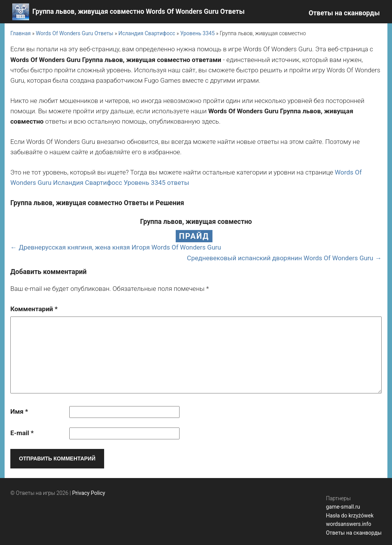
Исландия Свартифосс (147, 33)
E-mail (22, 433)
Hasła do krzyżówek (350, 516)
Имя (19, 411)
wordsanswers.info (348, 524)
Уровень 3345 (198, 33)
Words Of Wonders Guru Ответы (74, 33)
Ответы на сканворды (344, 13)
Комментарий (34, 309)
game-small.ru (343, 507)
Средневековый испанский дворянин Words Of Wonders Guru (280, 258)
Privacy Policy (89, 493)
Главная (20, 33)
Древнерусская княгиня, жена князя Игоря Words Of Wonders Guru (120, 247)
